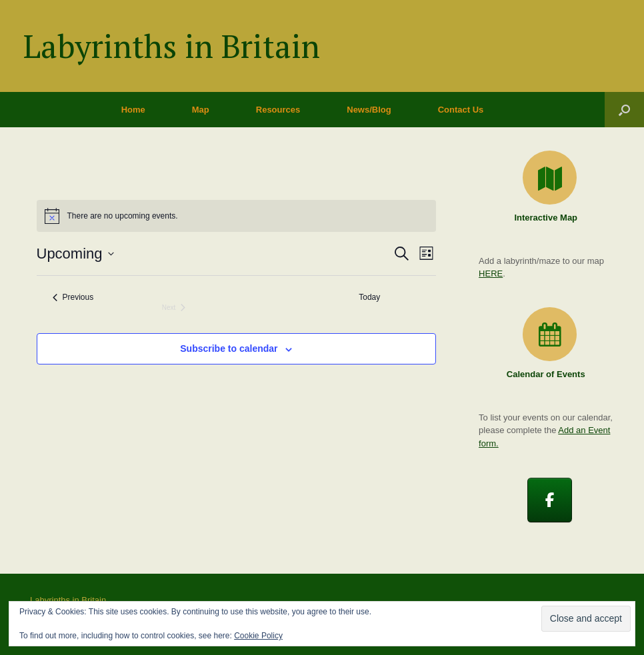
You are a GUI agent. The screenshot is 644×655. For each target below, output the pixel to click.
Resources (278, 110)
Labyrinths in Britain (68, 600)
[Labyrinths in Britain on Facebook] (550, 500)
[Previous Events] (73, 298)
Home (133, 110)
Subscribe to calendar (229, 348)
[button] (624, 110)
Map (201, 110)
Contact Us (461, 110)
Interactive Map (549, 218)
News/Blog (369, 110)
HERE (491, 274)
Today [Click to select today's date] (369, 297)
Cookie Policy (258, 636)
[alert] (237, 216)
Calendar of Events (550, 374)
